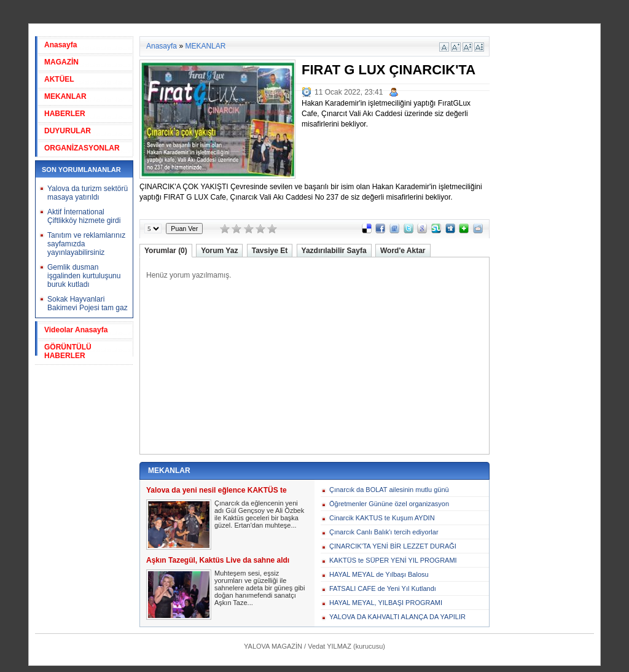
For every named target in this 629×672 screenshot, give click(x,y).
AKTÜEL (59, 79)
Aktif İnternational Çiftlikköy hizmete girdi (84, 216)
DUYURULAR (68, 131)
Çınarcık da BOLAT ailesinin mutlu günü (389, 490)
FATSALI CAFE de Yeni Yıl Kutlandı (383, 588)
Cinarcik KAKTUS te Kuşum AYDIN (382, 518)
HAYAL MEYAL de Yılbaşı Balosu (379, 574)
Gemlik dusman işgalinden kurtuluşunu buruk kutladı (84, 276)
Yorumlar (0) (166, 251)
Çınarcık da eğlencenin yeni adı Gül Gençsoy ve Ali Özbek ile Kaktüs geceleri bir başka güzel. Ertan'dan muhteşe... (259, 514)
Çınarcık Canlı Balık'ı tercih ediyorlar (384, 532)
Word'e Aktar (403, 251)
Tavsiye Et (270, 251)
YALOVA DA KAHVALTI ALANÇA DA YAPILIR (397, 617)
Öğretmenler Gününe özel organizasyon (389, 504)
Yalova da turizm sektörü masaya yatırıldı (88, 193)
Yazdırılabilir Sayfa (334, 251)
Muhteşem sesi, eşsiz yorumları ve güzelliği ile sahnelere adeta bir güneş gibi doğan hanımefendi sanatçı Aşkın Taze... (260, 588)
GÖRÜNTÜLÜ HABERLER (68, 351)
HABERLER (65, 114)
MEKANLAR (65, 96)
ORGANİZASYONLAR (82, 148)
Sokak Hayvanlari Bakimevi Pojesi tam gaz (88, 303)
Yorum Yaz (219, 251)
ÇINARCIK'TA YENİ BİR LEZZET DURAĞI (393, 546)
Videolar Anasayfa (76, 330)
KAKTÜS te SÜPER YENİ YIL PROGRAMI (393, 560)
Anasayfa (61, 45)
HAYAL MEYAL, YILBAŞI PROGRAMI (386, 603)
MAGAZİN (61, 62)
